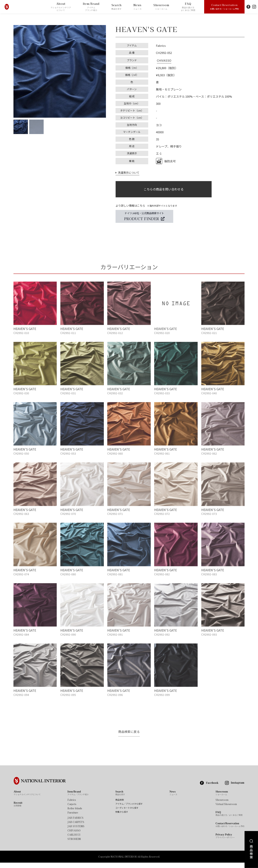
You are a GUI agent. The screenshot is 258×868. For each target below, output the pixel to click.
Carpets (72, 810)
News (138, 7)
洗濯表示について (127, 171)
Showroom (161, 7)
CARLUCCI (74, 840)
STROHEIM (74, 845)
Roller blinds (75, 814)
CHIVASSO (163, 60)
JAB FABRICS (75, 823)
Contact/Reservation (224, 7)
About (61, 7)
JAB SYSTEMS (76, 832)
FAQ (188, 7)
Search (117, 7)
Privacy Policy (225, 842)
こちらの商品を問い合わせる (164, 189)
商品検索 (120, 805)
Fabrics (72, 805)
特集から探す (122, 817)
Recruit (18, 810)
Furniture (73, 818)
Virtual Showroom (226, 810)
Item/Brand (91, 7)
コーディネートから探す (127, 813)
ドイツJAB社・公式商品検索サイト (144, 216)
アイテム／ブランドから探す (129, 809)
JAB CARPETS (76, 828)
